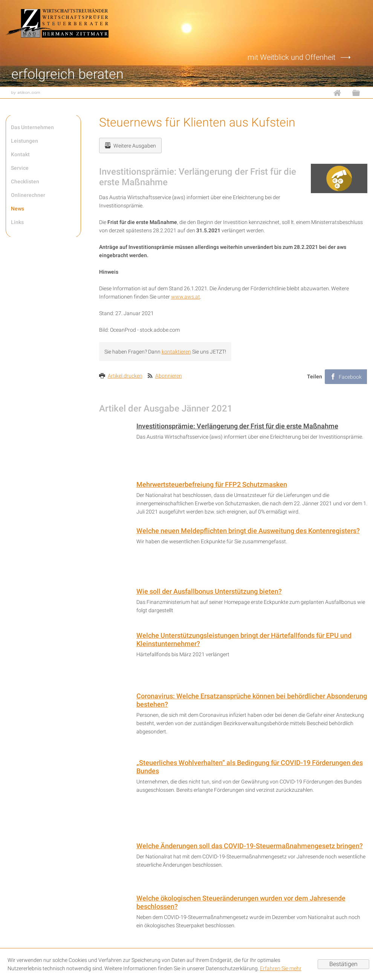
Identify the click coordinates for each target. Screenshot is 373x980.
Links (17, 222)
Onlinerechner (28, 195)
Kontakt (20, 154)
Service (20, 168)
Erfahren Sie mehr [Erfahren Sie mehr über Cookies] (281, 968)
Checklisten (25, 181)
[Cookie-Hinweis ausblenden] (343, 964)
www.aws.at (186, 297)
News (18, 209)
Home (341, 93)
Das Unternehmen (32, 127)
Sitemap (360, 93)
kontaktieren (176, 352)
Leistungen (24, 141)
